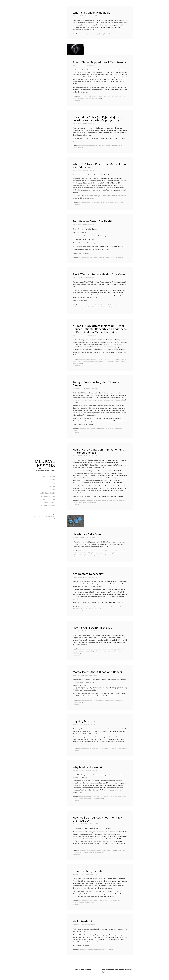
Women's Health (100, 555)
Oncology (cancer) (99, 34)
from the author (92, 797)
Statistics (123, 361)
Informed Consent (110, 551)
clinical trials (92, 429)
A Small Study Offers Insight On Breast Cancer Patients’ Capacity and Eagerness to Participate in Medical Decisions (100, 329)
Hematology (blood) (109, 700)
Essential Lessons (96, 551)
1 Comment (76, 433)
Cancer (52, 486)
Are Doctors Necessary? (88, 574)
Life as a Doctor (119, 607)
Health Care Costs (47, 493)
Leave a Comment (119, 34)
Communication (89, 96)
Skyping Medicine (84, 721)
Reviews (87, 555)
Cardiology (81, 96)
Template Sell (51, 519)
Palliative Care (98, 651)
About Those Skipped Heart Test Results (99, 62)
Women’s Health (48, 506)
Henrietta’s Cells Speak (88, 534)
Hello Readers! (82, 922)
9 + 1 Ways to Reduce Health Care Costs (99, 274)
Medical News (77, 98)
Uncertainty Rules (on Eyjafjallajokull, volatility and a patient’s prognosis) (97, 119)
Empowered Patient (93, 257)
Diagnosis (90, 145)
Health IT (112, 607)
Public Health (107, 307)
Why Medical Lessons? (88, 767)
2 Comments (76, 100)
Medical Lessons (45, 464)
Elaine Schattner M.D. (89, 65)
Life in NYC (122, 96)
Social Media (100, 609)
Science (118, 145)
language (90, 34)
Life (53, 483)
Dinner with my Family (88, 871)
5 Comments (76, 365)
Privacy (82, 555)
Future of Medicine (93, 305)
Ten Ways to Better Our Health (93, 221)
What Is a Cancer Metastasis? (92, 13)
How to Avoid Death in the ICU (93, 628)
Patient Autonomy (86, 98)
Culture (52, 490)
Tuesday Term (108, 34)
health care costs (98, 96)
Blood (52, 480)
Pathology (91, 361)
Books (80, 551)
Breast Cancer (49, 476)
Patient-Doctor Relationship (48, 501)
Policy (120, 202)
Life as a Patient (101, 145)
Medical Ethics (82, 503)
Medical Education (102, 202)
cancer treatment (83, 429)
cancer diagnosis (83, 34)
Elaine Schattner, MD (91, 16)
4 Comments (76, 655)
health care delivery (109, 96)
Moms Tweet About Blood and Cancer (98, 672)
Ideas (117, 96)
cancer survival (91, 359)
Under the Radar (96, 98)
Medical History (48, 496)
